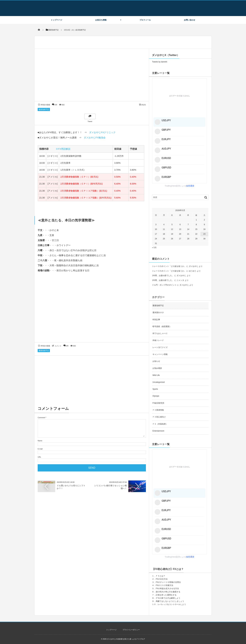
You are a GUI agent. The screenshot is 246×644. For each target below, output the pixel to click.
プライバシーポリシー (131, 630)
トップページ (56, 20)
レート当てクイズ (160, 347)
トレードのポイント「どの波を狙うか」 (169, 266)
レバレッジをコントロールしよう (172, 604)
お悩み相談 (157, 368)
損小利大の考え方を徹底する (168, 592)
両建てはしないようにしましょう (170, 601)
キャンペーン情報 (160, 354)
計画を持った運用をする (166, 595)
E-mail (40, 449)
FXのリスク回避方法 (164, 585)
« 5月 (154, 248)
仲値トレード (158, 340)
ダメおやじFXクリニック (102, 132)
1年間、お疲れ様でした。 (163, 276)
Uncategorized (159, 382)
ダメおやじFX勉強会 (95, 138)
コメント (58, 346)
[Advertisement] (92, 310)
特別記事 (156, 320)
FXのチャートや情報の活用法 (168, 582)
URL (39, 457)
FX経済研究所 (158, 403)
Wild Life (156, 375)
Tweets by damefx (160, 62)
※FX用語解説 (63, 149)
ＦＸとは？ (160, 576)
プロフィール (145, 20)
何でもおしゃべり (160, 333)
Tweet (90, 121)
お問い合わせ (190, 20)
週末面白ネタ (158, 312)
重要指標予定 (44, 109)
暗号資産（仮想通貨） (162, 326)
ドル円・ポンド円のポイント (164, 285)
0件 (56, 105)
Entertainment (158, 431)
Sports (155, 389)
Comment (41, 418)
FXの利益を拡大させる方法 (167, 588)
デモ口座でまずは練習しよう (168, 598)
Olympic (156, 396)
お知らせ (156, 361)
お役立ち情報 (101, 20)
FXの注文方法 (162, 579)
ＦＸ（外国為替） (160, 424)
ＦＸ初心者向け (159, 417)
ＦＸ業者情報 (158, 410)
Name (40, 441)
